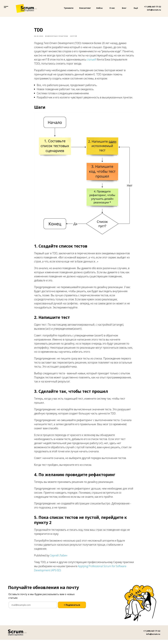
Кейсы (99, 8)
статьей (91, 62)
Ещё (136, 8)
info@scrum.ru (154, 10)
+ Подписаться (72, 609)
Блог (124, 8)
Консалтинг (85, 8)
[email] (33, 609)
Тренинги (69, 8)
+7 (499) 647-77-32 (153, 7)
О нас (112, 8)
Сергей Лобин (59, 557)
